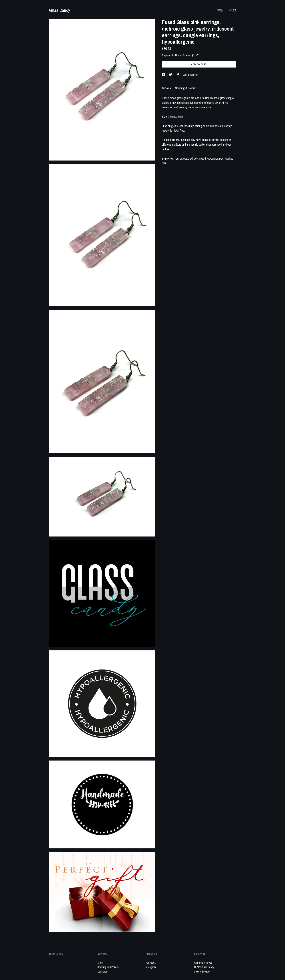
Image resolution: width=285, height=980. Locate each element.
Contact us (103, 972)
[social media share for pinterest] (178, 75)
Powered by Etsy (202, 972)
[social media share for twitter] (171, 75)
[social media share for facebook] (164, 75)
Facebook (151, 963)
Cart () (232, 10)
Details (167, 88)
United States (183, 55)
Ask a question (191, 75)
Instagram (151, 967)
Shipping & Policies (186, 88)
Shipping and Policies (108, 967)
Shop (220, 10)
